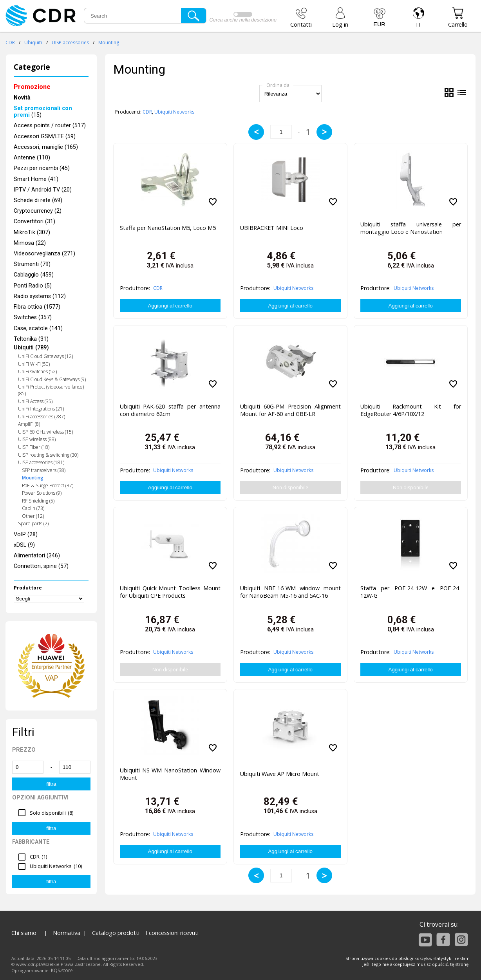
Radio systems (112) (40, 296)
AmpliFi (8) (29, 424)
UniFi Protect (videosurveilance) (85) (51, 390)
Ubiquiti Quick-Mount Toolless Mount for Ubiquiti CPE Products (170, 592)
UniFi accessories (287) (42, 417)
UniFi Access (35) (35, 401)
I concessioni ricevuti (172, 933)
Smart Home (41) (36, 179)
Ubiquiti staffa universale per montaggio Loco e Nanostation (411, 228)
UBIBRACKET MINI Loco (272, 228)
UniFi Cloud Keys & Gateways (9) (52, 379)
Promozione (32, 87)
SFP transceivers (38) (44, 470)
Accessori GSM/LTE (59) (45, 137)
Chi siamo (24, 933)
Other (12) (33, 516)
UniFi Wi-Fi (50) (34, 364)
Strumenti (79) (32, 264)
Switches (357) (33, 317)
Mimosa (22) (30, 243)
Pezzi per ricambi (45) (42, 168)
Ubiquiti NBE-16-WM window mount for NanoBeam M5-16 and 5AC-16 (290, 592)
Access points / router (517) (50, 126)
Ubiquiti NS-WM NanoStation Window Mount (170, 774)
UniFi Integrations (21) (41, 409)
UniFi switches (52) (37, 372)
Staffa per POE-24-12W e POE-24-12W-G (411, 592)
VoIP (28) (26, 534)
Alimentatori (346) (37, 556)
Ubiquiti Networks (174, 112)
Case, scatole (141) (38, 328)
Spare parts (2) (33, 523)
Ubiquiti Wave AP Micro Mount (280, 774)
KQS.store (62, 970)
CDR (10, 42)
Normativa (67, 933)
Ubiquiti (33, 42)
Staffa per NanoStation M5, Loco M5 (168, 228)
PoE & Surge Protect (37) (48, 485)
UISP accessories (70, 42)
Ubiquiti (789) (31, 348)
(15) (43, 112)
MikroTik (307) (32, 232)
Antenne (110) (32, 158)
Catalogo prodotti (116, 933)
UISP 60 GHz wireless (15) (45, 432)
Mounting (109, 42)
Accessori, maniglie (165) (46, 147)
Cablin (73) (33, 508)
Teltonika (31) (31, 339)
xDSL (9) (24, 545)
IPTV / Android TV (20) (43, 190)
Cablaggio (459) (34, 275)
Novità (22, 98)
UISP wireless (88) (37, 439)
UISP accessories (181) (41, 462)
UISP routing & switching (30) (48, 455)
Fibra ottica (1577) (37, 307)
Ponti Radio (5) (33, 286)
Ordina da (278, 85)
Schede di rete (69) (38, 200)
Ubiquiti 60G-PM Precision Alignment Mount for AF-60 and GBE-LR (290, 410)
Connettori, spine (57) (41, 566)
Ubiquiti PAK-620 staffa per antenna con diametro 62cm (170, 410)
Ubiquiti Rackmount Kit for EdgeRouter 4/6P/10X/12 (411, 410)
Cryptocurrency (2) (38, 211)
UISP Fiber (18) (34, 447)
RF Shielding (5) (38, 501)
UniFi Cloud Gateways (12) (45, 356)
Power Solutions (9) (42, 493)
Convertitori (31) (34, 221)
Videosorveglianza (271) (44, 254)
